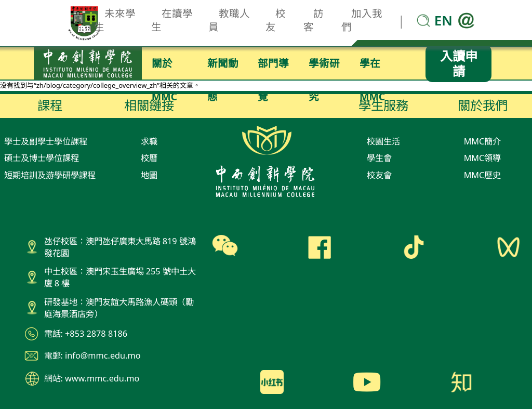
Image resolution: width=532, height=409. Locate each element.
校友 (276, 20)
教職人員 (229, 20)
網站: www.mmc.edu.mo (92, 378)
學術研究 (324, 68)
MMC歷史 (483, 175)
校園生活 (383, 141)
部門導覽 (273, 68)
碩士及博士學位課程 (42, 158)
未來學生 (115, 20)
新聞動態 (223, 68)
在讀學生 (172, 20)
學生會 (379, 158)
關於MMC (164, 68)
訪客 (314, 20)
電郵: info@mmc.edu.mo (92, 355)
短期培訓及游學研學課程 (50, 175)
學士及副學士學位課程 (46, 141)
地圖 (149, 175)
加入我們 (362, 20)
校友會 (379, 175)
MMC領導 (483, 158)
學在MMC (372, 68)
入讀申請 (459, 63)
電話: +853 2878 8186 (86, 334)
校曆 (149, 158)
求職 (149, 141)
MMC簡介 (483, 141)
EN (443, 20)
